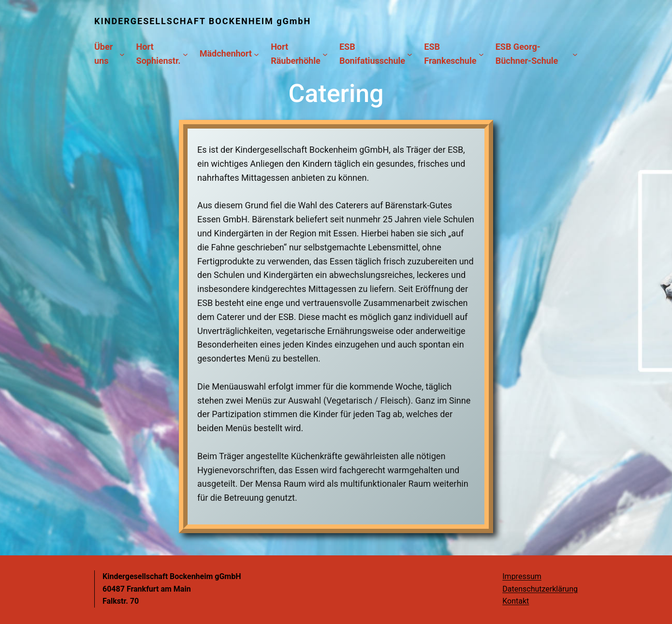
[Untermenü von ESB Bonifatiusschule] (410, 54)
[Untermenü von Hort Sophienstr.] (185, 54)
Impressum (522, 576)
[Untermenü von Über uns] (122, 54)
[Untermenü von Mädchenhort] (256, 54)
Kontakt (516, 601)
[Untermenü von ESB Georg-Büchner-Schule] (575, 54)
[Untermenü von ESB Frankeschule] (481, 54)
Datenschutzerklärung (540, 589)
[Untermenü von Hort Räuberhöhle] (325, 54)
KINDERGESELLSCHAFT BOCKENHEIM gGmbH (203, 21)
